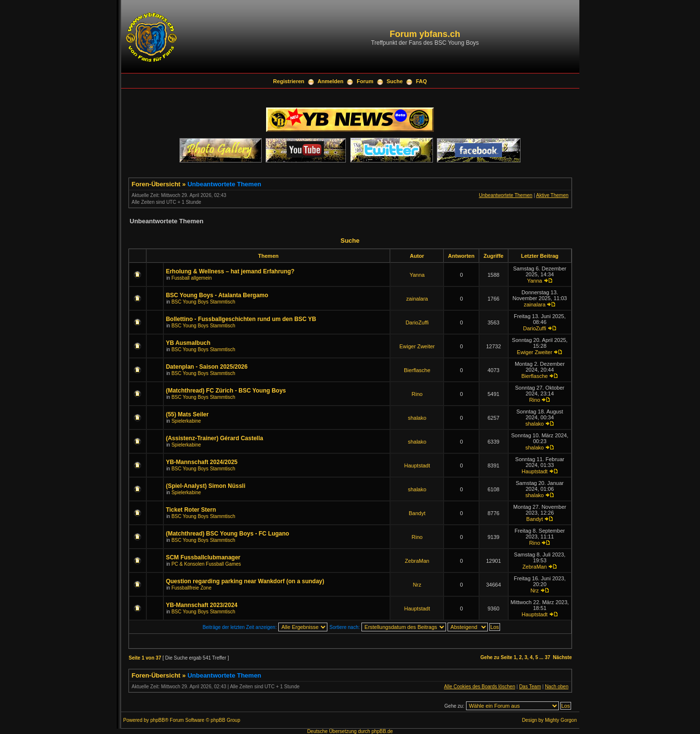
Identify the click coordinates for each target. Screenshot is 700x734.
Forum (365, 81)
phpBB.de (382, 731)
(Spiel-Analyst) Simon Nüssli (206, 486)
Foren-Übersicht (156, 184)
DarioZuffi (417, 322)
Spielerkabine (186, 421)
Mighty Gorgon (561, 720)
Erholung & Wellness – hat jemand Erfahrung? (230, 271)
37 (547, 657)
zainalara (417, 299)
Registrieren (288, 81)
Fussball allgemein (191, 278)
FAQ (422, 81)
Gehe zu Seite (497, 657)
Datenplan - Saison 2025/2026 (207, 367)
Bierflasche (417, 370)
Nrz (417, 585)
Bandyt (417, 513)
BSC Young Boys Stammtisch (203, 302)
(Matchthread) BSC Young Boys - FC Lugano (228, 534)
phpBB (158, 720)
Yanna (417, 275)
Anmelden (331, 81)
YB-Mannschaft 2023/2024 (202, 605)
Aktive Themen (552, 195)
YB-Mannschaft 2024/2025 (202, 462)
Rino (417, 394)
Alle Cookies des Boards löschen (480, 687)
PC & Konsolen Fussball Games (206, 564)
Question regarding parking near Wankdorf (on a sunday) (245, 581)
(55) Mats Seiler (187, 414)
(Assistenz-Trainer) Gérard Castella (215, 438)
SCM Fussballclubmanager (203, 557)
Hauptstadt (417, 465)
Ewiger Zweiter (417, 346)
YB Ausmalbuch (188, 343)
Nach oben (556, 687)
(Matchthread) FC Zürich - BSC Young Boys (226, 391)
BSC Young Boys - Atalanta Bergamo (217, 295)
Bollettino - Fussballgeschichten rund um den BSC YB (241, 319)
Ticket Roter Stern (191, 510)
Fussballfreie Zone (191, 588)
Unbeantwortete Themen (224, 184)
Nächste (563, 657)
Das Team (530, 687)
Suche (395, 81)
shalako (417, 418)
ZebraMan (417, 561)
